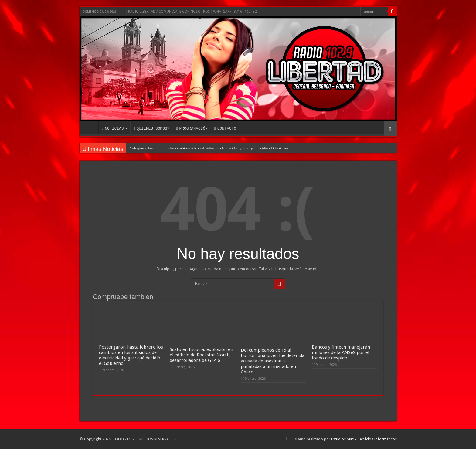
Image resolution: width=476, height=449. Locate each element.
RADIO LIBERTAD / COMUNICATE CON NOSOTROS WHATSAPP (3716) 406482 (192, 12)
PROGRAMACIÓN (192, 128)
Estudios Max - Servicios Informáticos (364, 439)
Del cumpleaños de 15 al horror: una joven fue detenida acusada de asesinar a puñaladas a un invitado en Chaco (273, 361)
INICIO (90, 128)
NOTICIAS (113, 128)
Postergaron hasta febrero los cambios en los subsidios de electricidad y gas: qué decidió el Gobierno (208, 148)
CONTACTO (225, 128)
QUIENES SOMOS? (152, 128)
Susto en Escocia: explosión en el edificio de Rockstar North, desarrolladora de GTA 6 (201, 355)
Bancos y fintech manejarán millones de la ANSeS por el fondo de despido (341, 352)
